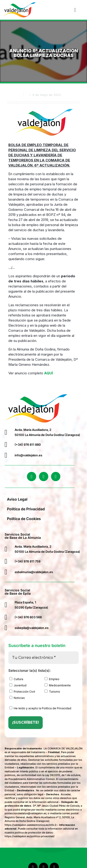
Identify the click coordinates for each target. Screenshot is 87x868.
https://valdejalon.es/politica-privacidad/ (30, 836)
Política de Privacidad (26, 509)
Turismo (52, 691)
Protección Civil (22, 691)
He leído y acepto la (40, 708)
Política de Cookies (24, 519)
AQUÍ (48, 373)
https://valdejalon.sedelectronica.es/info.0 (31, 825)
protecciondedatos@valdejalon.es (26, 813)
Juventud (18, 685)
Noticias (17, 698)
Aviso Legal (17, 499)
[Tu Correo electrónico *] (43, 658)
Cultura (16, 679)
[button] (75, 10)
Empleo (52, 679)
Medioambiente (58, 685)
